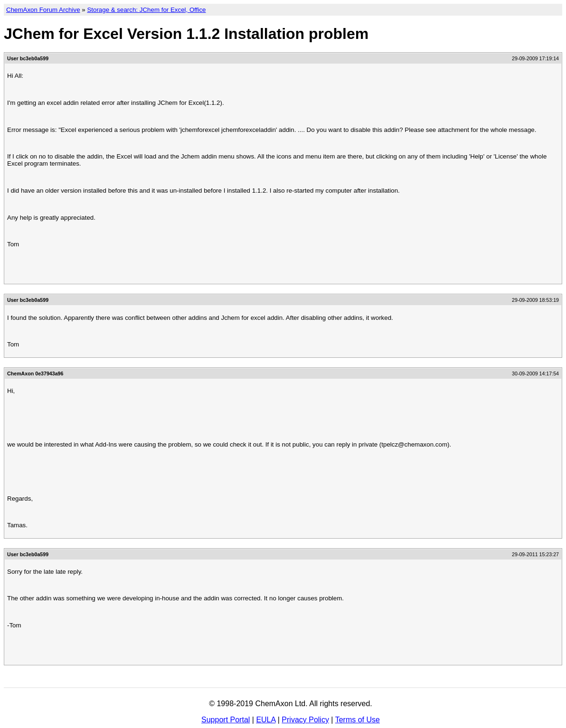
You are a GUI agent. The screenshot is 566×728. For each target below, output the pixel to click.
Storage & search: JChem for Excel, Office (146, 10)
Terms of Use (358, 720)
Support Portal (226, 720)
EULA (266, 720)
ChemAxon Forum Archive (43, 10)
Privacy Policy (305, 720)
